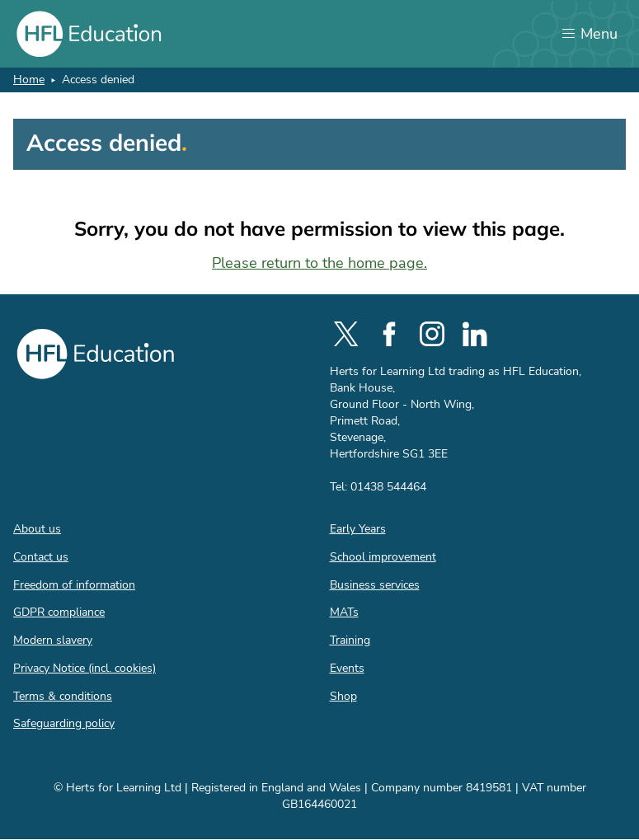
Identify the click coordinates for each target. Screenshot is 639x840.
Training (350, 640)
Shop (343, 696)
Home (29, 80)
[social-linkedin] (475, 334)
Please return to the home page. (319, 263)
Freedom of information (74, 585)
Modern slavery (53, 640)
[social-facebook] (389, 334)
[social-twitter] (346, 334)
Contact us (41, 557)
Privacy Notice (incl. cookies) (85, 668)
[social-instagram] (432, 334)
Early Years (358, 529)
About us (37, 529)
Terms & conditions (63, 696)
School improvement (383, 557)
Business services (375, 585)
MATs (344, 612)
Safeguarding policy (64, 723)
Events (347, 668)
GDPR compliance (59, 612)
